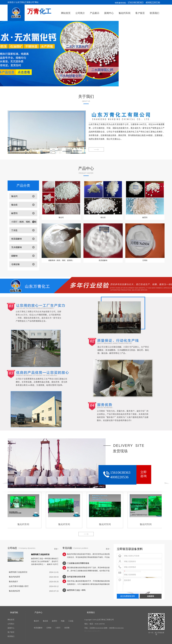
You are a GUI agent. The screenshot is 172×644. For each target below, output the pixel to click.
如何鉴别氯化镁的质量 (76, 577)
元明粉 (145, 260)
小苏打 (58, 628)
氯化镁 (14, 205)
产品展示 (95, 13)
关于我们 (86, 96)
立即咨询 (143, 474)
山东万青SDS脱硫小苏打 (19, 586)
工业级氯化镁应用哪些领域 (78, 563)
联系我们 (154, 13)
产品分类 (23, 186)
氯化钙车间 (125, 13)
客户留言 (140, 13)
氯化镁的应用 (14, 591)
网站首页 (66, 13)
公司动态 (13, 548)
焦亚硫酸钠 (16, 239)
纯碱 (63, 621)
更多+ (56, 549)
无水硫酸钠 (16, 247)
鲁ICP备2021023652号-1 (93, 631)
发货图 (67, 628)
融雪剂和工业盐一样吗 (76, 590)
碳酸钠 (14, 256)
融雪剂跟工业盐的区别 (40, 554)
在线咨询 (151, 596)
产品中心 (86, 168)
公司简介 (80, 13)
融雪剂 (14, 213)
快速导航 (14, 612)
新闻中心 (109, 13)
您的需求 (143, 585)
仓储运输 (15, 264)
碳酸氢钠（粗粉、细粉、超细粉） (61, 260)
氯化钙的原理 (14, 577)
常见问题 (67, 548)
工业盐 (14, 230)
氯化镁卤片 (13, 582)
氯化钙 (14, 196)
